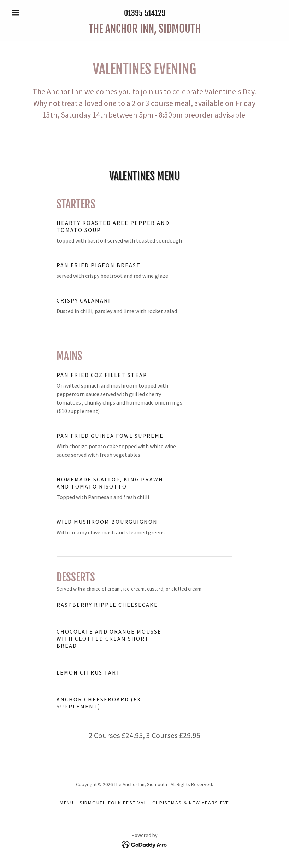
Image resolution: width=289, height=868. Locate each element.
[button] (29, 13)
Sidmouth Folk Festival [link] (113, 803)
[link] (144, 31)
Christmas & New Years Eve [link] (191, 803)
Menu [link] (67, 803)
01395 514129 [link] (145, 13)
